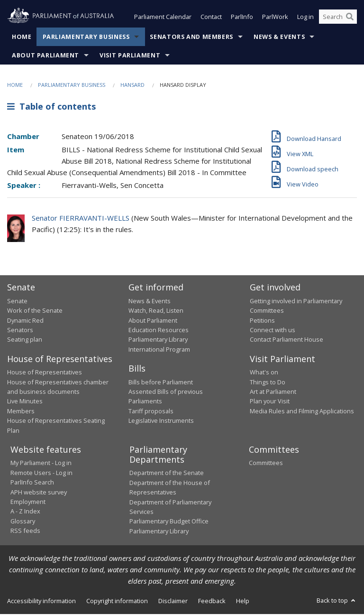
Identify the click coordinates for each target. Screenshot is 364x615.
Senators (20, 331)
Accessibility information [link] (41, 602)
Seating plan (25, 340)
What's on (264, 373)
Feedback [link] (212, 602)
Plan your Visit (270, 402)
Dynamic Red (25, 321)
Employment (28, 503)
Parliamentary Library (158, 340)
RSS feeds (25, 531)
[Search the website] (338, 18)
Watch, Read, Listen (156, 311)
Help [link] (243, 602)
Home (22, 38)
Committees (266, 464)
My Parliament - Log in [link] (41, 464)
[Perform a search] (350, 18)
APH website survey (39, 493)
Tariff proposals (151, 412)
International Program (159, 350)
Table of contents (51, 108)
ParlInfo (242, 18)
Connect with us (273, 331)
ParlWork (275, 18)
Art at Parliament (273, 392)
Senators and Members (191, 38)
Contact (211, 18)
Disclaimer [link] (173, 602)
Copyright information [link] (117, 602)
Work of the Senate (35, 311)
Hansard (132, 86)
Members (21, 412)
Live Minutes (25, 402)
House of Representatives (45, 373)
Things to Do (268, 383)
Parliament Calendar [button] (163, 18)
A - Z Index (25, 512)
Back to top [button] (337, 601)
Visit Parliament (130, 56)
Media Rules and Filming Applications (302, 412)
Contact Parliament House (287, 340)
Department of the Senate (167, 474)
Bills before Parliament (161, 383)
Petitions (262, 321)
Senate (17, 302)
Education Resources (159, 331)
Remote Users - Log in (41, 474)
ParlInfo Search (32, 483)
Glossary (23, 522)
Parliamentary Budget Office (169, 522)
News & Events (279, 38)
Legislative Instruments (161, 421)
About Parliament (45, 56)
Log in (305, 18)
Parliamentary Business (86, 38)
